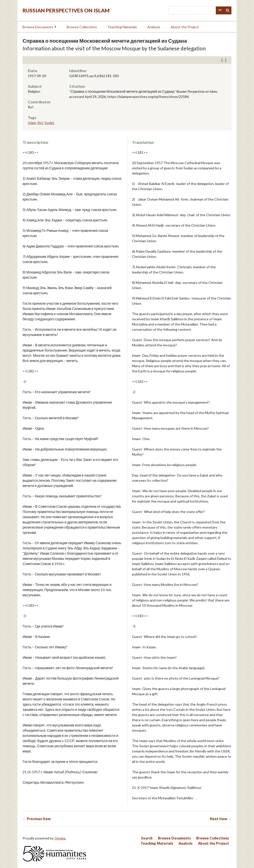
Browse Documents (38, 27)
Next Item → (221, 819)
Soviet (49, 123)
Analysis (154, 27)
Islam (32, 123)
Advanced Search (220, 10)
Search (228, 10)
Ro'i (40, 123)
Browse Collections (82, 27)
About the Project (185, 27)
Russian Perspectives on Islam (66, 10)
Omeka (60, 838)
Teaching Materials (122, 27)
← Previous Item (37, 819)
